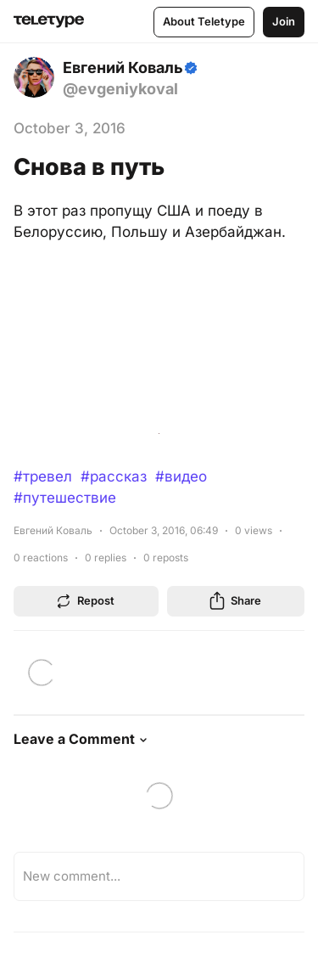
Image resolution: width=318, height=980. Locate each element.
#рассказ (114, 476)
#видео (181, 476)
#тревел (43, 476)
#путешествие (65, 498)
